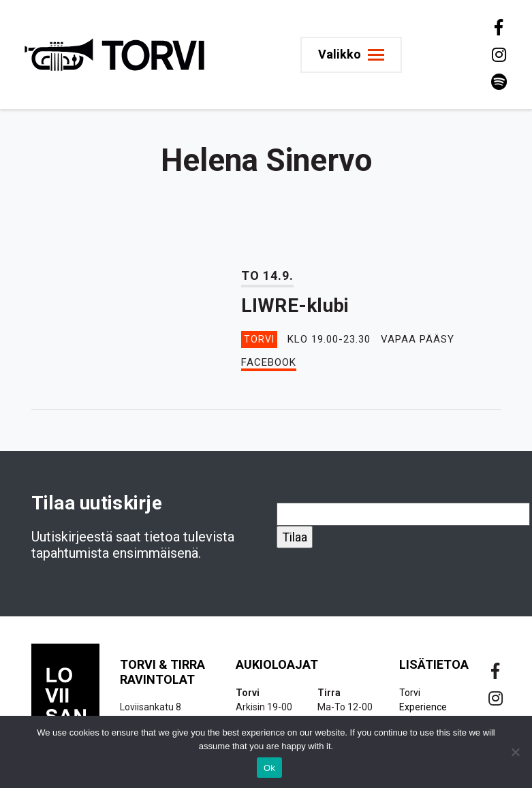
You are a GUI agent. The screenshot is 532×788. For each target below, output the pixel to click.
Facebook (269, 362)
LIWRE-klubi (295, 305)
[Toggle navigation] (353, 55)
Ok (269, 768)
